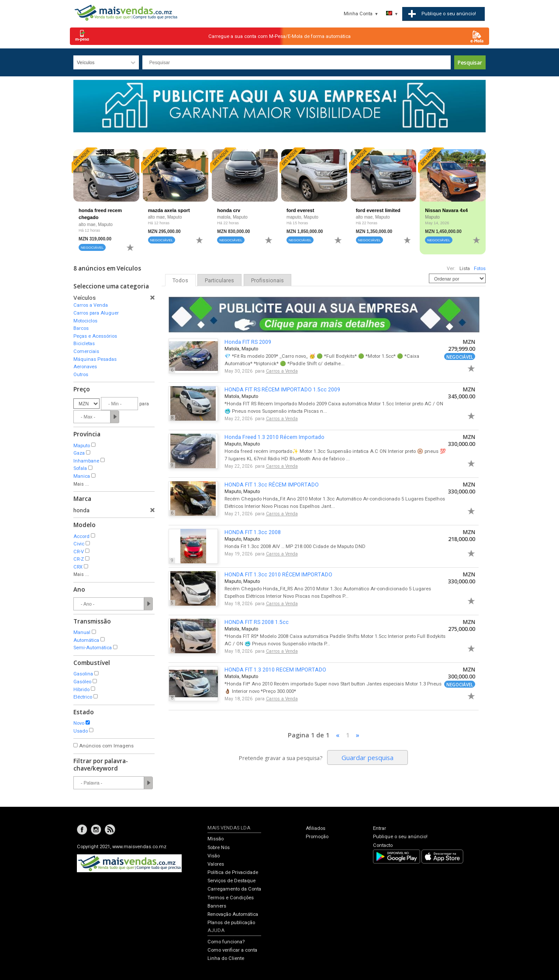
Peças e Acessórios (95, 336)
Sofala (80, 468)
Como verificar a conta (232, 950)
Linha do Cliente (226, 958)
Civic (79, 544)
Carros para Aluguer (96, 313)
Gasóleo (82, 682)
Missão (216, 839)
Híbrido (81, 690)
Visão (214, 856)
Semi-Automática (93, 648)
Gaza (79, 453)
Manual (82, 632)
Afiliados (316, 828)
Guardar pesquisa (367, 757)
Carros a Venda (91, 305)
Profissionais (267, 281)
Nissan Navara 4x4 (446, 210)
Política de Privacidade (233, 872)
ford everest (300, 210)
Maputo (82, 446)
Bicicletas (84, 344)
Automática (86, 640)
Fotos (480, 269)
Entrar (380, 828)
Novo (79, 723)
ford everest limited (378, 210)
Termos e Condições (231, 898)
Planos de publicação (231, 923)
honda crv (229, 210)
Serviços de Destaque (231, 881)
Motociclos (85, 321)
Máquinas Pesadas (95, 359)
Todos (180, 281)
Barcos (81, 328)
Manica (82, 476)
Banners (217, 906)
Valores (216, 864)
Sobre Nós (219, 848)
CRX (78, 567)
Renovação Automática (233, 914)
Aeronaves (85, 367)
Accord (81, 536)
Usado (81, 731)
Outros (81, 375)
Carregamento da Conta (234, 889)
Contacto (383, 845)
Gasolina (83, 674)
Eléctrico (83, 697)
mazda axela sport (169, 210)
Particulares (219, 281)
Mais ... (81, 484)
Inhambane (86, 461)
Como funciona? (226, 942)
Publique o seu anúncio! (400, 837)
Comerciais (86, 351)
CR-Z (79, 559)
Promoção (317, 837)
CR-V (79, 552)
